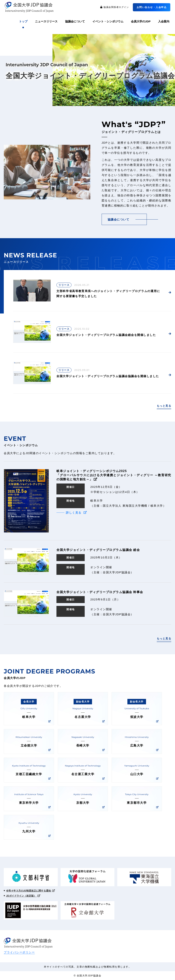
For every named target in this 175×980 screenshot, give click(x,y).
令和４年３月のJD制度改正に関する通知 (30, 891)
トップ (23, 21)
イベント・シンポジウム (108, 21)
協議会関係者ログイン (115, 7)
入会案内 (164, 21)
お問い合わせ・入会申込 (152, 7)
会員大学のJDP (141, 21)
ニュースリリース (46, 21)
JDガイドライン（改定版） (23, 896)
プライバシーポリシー (19, 952)
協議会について (75, 21)
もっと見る (164, 406)
